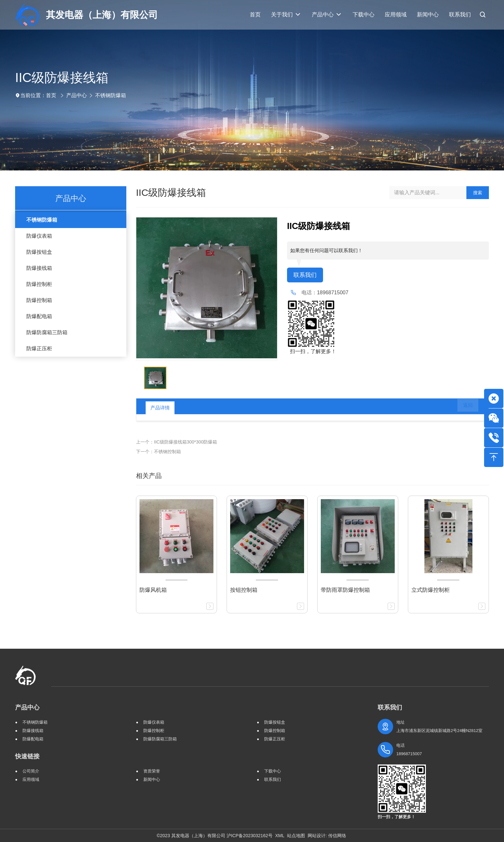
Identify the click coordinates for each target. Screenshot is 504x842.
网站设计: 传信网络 (327, 836)
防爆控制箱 (39, 300)
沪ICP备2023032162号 (250, 836)
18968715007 (333, 293)
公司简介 (31, 771)
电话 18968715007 (409, 750)
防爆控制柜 (39, 284)
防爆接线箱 (39, 268)
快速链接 (27, 756)
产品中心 (76, 95)
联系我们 (306, 275)
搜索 (478, 193)
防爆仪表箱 (39, 236)
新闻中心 (152, 779)
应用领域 (31, 779)
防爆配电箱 (39, 316)
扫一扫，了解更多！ (312, 352)
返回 (464, 408)
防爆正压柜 (39, 348)
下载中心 (273, 771)
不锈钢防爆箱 (111, 95)
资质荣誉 (152, 771)
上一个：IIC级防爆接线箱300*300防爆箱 (176, 442)
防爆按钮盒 (39, 252)
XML (280, 836)
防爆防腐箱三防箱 (47, 332)
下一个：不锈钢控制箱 (158, 452)
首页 (51, 95)
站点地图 (296, 836)
